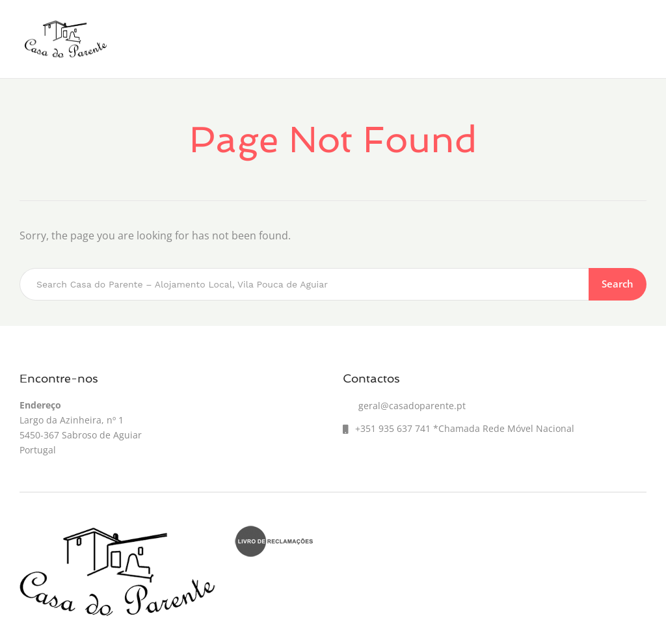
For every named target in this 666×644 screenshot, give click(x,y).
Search (618, 284)
